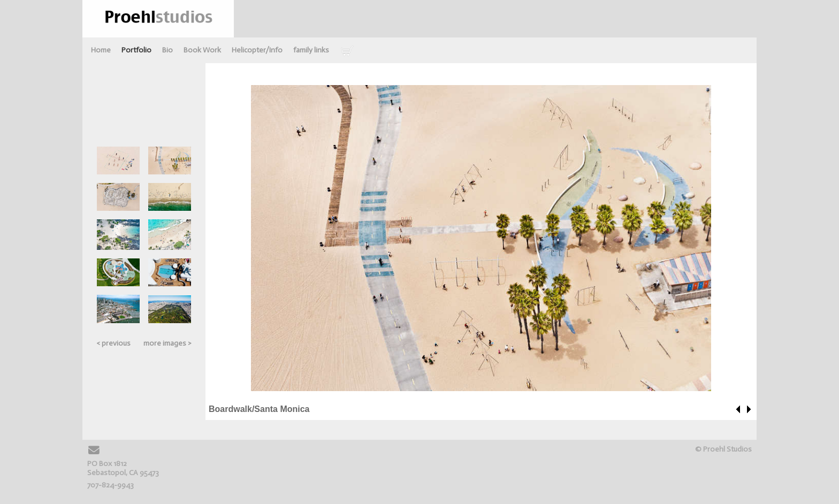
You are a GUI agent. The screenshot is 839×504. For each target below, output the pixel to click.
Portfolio (136, 50)
